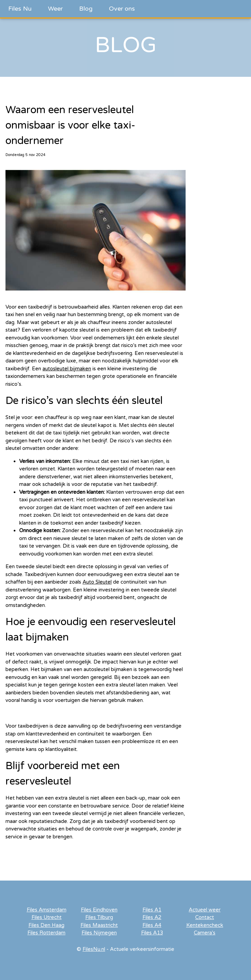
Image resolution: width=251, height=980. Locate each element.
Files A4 (152, 925)
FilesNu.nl (94, 949)
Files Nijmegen (99, 933)
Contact (205, 917)
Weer (55, 9)
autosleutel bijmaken (67, 369)
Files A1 (152, 910)
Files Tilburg (99, 917)
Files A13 (152, 933)
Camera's (205, 933)
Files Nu (20, 9)
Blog (86, 9)
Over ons (122, 9)
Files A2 (152, 917)
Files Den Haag (46, 925)
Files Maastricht (99, 925)
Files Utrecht (47, 917)
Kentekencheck (205, 925)
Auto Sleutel (97, 582)
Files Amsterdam (47, 910)
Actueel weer (205, 910)
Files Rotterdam (46, 933)
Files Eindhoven (99, 910)
